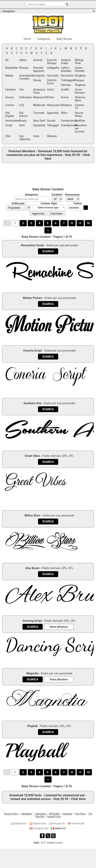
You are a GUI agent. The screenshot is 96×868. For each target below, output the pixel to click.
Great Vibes (32, 456)
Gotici (50, 90)
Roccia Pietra (79, 114)
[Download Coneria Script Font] (48, 357)
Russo (23, 121)
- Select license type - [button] (48, 208)
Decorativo (67, 76)
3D (7, 60)
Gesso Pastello (80, 69)
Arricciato (53, 76)
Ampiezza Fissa (39, 91)
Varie (36, 136)
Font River (80, 814)
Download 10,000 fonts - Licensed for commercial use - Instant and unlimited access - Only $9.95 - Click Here (48, 797)
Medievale (39, 105)
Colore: (78, 203)
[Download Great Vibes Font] (48, 462)
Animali (38, 60)
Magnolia (32, 673)
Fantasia (10, 90)
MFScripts (54, 814)
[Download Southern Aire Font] (48, 409)
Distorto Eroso (52, 82)
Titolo (50, 97)
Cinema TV (80, 107)
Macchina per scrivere (81, 128)
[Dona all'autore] (59, 627)
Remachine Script (32, 245)
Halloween (26, 97)
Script (9, 125)
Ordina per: (18, 203)
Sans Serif (39, 121)
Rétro (64, 113)
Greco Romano (80, 91)
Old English (10, 114)
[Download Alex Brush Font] (48, 574)
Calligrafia (53, 68)
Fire (21, 90)
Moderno (66, 105)
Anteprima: (32, 195)
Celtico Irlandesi (66, 69)
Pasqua (79, 80)
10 (88, 223)
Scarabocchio (67, 125)
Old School (23, 114)
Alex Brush (32, 568)
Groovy (9, 97)
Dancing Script (32, 621)
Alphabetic (27, 814)
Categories (41, 814)
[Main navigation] (48, 11)
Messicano (54, 105)
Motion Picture (33, 298)
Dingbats (80, 76)
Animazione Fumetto (26, 77)
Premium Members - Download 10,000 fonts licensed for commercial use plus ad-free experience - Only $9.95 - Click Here (48, 155)
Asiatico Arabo (66, 62)
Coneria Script (32, 351)
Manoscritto (40, 97)
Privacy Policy (11, 814)
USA (8, 136)
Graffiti (65, 90)
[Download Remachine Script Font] (48, 251)
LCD (22, 105)
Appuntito (53, 113)
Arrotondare (12, 121)
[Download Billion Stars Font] (48, 521)
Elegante (80, 85)
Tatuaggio (53, 125)
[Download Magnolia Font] (32, 679)
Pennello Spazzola (39, 69)
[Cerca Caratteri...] (67, 4)
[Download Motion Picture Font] (48, 304)
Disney (37, 80)
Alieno (23, 60)
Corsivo (10, 105)
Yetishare (67, 814)
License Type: (49, 203)
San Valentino (25, 138)
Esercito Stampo (52, 62)
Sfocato (24, 68)
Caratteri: (57, 195)
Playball (32, 726)
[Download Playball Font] (48, 732)
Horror (65, 97)
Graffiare (80, 121)
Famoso (66, 85)
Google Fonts (54, 817)
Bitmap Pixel (79, 62)
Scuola (51, 121)
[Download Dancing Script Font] (32, 627)
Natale (9, 76)
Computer (39, 76)
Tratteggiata (67, 80)
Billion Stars (33, 515)
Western (52, 136)
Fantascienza (67, 121)
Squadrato (39, 125)
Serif (22, 125)
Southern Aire (32, 403)
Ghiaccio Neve (80, 99)
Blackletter (12, 68)
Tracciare (39, 113)
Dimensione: (73, 195)
